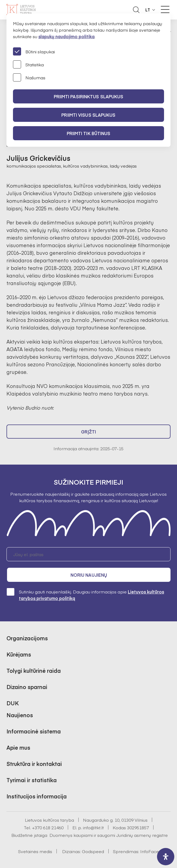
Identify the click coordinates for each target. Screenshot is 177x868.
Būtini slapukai (34, 51)
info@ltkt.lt (93, 827)
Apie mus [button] (18, 747)
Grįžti (89, 432)
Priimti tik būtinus (89, 133)
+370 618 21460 (48, 827)
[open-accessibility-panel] (166, 857)
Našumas (29, 77)
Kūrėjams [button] (19, 654)
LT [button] (148, 10)
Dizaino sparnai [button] (27, 687)
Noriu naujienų (89, 575)
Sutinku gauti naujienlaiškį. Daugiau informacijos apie (85, 595)
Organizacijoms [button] (27, 638)
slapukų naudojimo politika (66, 36)
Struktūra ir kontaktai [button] (34, 764)
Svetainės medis (35, 851)
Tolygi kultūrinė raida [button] (34, 670)
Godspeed (93, 851)
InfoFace (150, 851)
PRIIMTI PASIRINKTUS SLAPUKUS (89, 96)
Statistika (28, 64)
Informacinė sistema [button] (34, 731)
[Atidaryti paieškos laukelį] (136, 10)
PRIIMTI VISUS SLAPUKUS (88, 115)
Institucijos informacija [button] (37, 796)
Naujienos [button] (20, 715)
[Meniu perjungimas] (165, 9)
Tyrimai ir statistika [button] (32, 780)
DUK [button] (13, 703)
